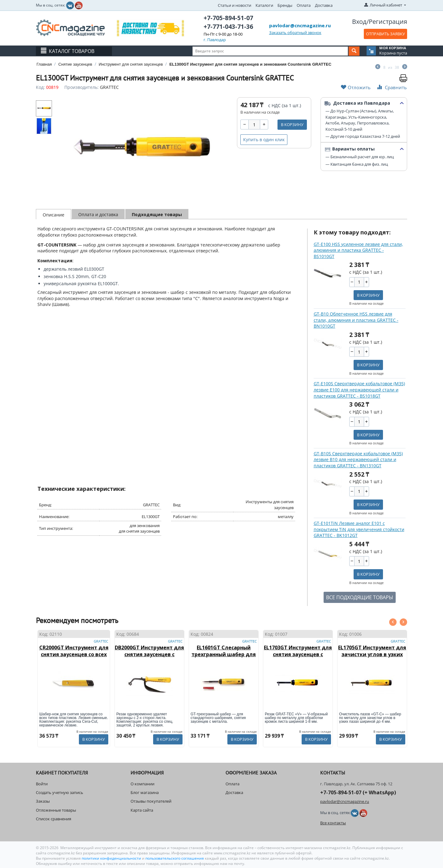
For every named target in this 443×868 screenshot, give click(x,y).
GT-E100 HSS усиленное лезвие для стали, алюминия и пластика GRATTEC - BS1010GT (358, 250)
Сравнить (391, 87)
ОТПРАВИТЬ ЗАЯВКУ (385, 34)
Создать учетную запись (60, 792)
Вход (359, 22)
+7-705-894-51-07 (228, 18)
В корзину (292, 124)
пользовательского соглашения (175, 858)
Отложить (356, 87)
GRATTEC (109, 87)
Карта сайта (142, 810)
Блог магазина (145, 792)
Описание (54, 215)
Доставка (324, 5)
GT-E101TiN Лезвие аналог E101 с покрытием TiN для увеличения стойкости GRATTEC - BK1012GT (359, 529)
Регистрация (388, 22)
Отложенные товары (56, 810)
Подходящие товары (157, 214)
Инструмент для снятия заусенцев (131, 64)
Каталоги (264, 5)
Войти (42, 784)
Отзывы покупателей (151, 801)
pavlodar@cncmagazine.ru (300, 25)
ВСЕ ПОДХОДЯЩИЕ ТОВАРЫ (360, 597)
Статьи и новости (234, 5)
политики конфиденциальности (112, 858)
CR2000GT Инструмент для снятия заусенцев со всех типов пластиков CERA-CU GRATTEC (74, 658)
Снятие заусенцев (75, 64)
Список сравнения (54, 819)
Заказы (43, 801)
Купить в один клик (264, 140)
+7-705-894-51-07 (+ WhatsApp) (358, 792)
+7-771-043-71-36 (228, 27)
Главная (44, 64)
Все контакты (333, 823)
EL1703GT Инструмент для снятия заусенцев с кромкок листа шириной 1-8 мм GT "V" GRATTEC (298, 658)
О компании (142, 784)
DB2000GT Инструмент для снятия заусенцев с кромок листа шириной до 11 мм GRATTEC (149, 658)
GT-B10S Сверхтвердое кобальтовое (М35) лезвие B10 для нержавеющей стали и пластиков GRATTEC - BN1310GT (358, 460)
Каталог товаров (72, 51)
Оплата (304, 5)
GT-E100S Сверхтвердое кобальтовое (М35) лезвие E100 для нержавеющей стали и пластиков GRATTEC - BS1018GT (359, 390)
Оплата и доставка (98, 214)
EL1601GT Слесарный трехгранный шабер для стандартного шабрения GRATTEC (224, 658)
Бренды (285, 5)
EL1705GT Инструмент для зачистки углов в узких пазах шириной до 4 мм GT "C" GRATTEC (372, 658)
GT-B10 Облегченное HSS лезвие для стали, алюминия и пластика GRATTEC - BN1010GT (356, 320)
